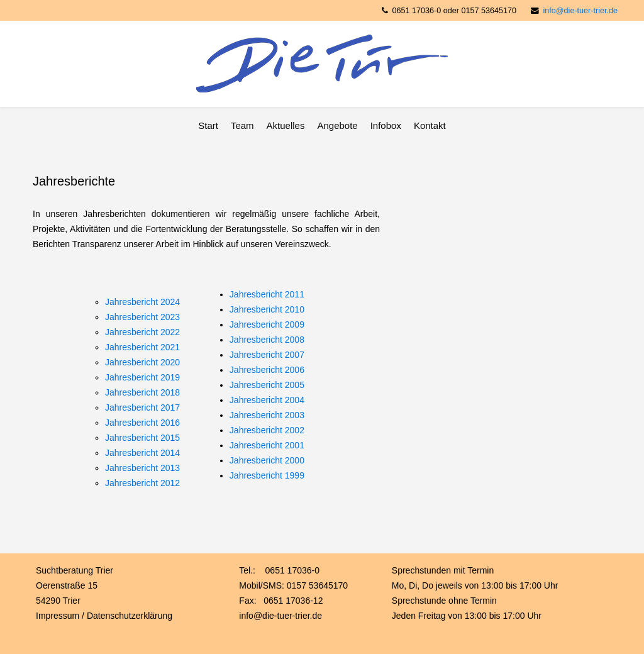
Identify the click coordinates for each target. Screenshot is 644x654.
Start (208, 125)
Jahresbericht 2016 (142, 423)
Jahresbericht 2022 (142, 332)
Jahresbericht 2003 (267, 415)
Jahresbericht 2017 (142, 407)
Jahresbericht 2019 (142, 377)
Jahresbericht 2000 (267, 460)
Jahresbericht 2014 (142, 453)
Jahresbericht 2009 (267, 324)
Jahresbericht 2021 (142, 347)
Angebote (337, 125)
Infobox (386, 125)
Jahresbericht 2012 (142, 483)
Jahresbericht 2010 (267, 309)
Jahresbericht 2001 (267, 445)
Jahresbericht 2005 (267, 385)
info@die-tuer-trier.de (580, 11)
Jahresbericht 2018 (142, 392)
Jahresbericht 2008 (267, 340)
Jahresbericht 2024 (142, 302)
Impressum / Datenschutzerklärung (104, 616)
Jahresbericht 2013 (142, 468)
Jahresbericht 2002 (267, 430)
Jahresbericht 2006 (267, 370)
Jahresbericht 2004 (267, 400)
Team (242, 125)
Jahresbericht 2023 (142, 317)
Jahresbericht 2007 (267, 355)
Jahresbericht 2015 (142, 438)
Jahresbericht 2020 (142, 362)
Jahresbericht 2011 (267, 294)
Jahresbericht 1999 (267, 475)
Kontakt (430, 125)
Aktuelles (286, 125)
